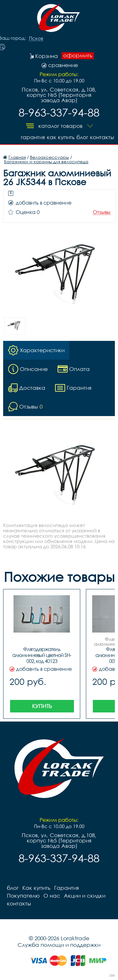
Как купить (61, 137)
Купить (42, 706)
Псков (36, 39)
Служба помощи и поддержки (59, 945)
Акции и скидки (85, 896)
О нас (52, 896)
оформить (78, 55)
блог (82, 137)
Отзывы (102, 212)
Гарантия (33, 137)
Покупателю (23, 896)
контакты (102, 137)
